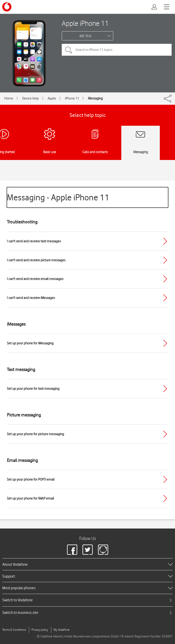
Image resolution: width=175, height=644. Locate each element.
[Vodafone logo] (7, 7)
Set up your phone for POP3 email (31, 479)
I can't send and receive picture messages (36, 260)
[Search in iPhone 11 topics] (117, 50)
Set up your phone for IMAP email (30, 498)
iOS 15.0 (85, 36)
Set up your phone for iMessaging (30, 343)
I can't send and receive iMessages (31, 298)
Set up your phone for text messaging (33, 389)
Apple (52, 98)
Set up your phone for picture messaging (35, 434)
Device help (30, 98)
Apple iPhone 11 (85, 23)
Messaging (95, 98)
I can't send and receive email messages (35, 279)
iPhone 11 (72, 98)
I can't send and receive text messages (34, 241)
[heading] (87, 564)
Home (9, 98)
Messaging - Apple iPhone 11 (58, 197)
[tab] (87, 600)
